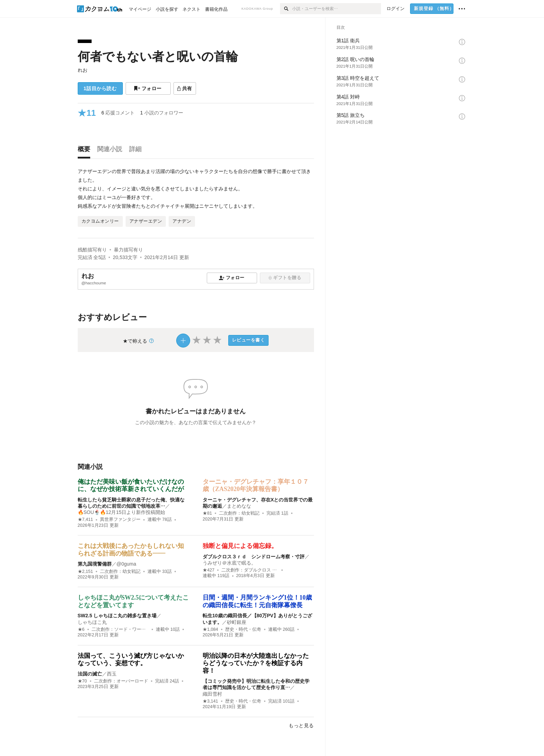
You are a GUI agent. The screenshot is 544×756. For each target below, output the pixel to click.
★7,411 (86, 519)
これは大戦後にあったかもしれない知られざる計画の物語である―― (131, 550)
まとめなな (239, 506)
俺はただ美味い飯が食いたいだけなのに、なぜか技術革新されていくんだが (131, 486)
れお (83, 70)
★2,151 (86, 572)
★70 (82, 681)
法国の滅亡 (90, 674)
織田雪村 (212, 694)
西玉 (112, 674)
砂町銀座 (237, 622)
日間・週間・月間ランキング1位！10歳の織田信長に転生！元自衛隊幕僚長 (257, 601)
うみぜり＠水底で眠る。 (229, 563)
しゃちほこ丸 (92, 622)
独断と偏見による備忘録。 (240, 546)
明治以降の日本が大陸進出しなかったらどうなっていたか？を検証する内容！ (256, 663)
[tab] (86, 151)
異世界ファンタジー (120, 519)
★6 (81, 629)
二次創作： (239, 513)
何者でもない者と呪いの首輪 (158, 56)
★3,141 (210, 701)
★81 (207, 513)
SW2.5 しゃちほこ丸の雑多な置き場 (117, 616)
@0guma (126, 564)
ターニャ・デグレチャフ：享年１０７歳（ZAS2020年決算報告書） (256, 486)
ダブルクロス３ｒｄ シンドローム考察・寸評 (254, 557)
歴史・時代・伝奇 (243, 629)
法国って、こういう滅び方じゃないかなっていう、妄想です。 (131, 660)
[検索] (286, 9)
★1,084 (210, 629)
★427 (209, 570)
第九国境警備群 (95, 564)
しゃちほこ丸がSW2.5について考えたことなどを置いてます (133, 601)
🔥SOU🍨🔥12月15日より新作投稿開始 (121, 512)
